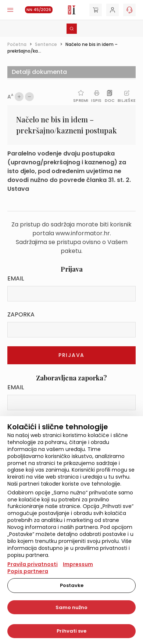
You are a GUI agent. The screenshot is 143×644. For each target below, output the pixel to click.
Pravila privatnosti (33, 564)
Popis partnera (28, 571)
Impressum (78, 564)
